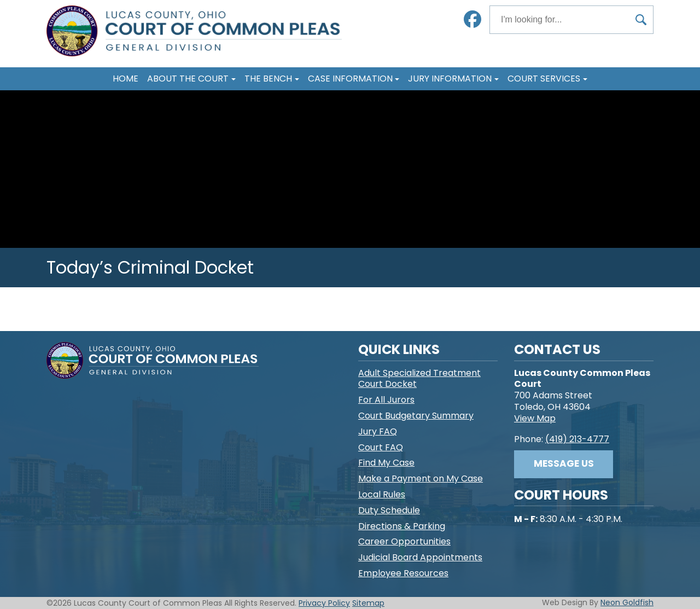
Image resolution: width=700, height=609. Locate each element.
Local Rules (382, 494)
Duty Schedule (389, 510)
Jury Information (450, 79)
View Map (535, 418)
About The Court (188, 79)
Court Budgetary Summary (416, 416)
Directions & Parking (402, 526)
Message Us (564, 463)
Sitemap (368, 603)
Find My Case (386, 463)
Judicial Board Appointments (420, 557)
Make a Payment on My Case (421, 478)
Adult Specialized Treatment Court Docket (419, 379)
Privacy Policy (324, 603)
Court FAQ (381, 447)
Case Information (350, 79)
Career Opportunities (404, 541)
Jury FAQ (378, 431)
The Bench (268, 79)
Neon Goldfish (627, 602)
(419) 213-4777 (577, 439)
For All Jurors (386, 400)
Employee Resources (403, 573)
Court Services (544, 79)
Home (126, 79)
